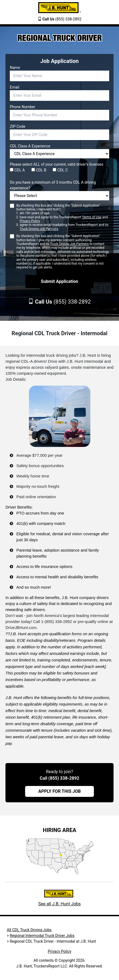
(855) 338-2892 (62, 19)
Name (15, 68)
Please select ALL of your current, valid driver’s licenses (56, 164)
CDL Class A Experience (30, 146)
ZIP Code (18, 126)
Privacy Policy (30, 221)
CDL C (60, 170)
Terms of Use (92, 217)
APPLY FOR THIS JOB (59, 791)
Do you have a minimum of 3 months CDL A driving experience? (53, 185)
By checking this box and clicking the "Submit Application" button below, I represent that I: (63, 217)
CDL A (17, 170)
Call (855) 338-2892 (60, 778)
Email (15, 87)
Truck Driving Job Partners (39, 229)
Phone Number (23, 107)
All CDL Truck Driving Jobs (29, 930)
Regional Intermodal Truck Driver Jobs (42, 936)
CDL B (39, 170)
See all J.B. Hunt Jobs (59, 904)
